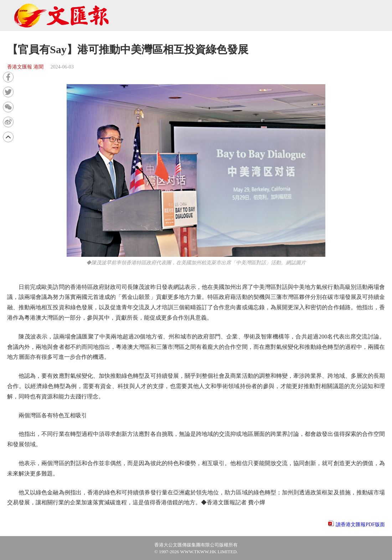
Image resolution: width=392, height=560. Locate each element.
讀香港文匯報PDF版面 (360, 525)
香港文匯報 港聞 (25, 67)
